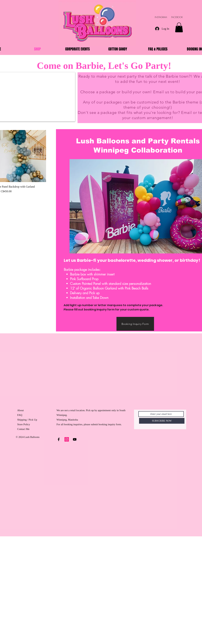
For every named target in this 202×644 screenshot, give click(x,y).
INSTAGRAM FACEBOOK (170, 17)
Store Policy (24, 424)
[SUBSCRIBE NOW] (162, 421)
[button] (179, 27)
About (21, 410)
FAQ (20, 415)
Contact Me (23, 429)
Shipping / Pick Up (27, 420)
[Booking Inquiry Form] (135, 324)
